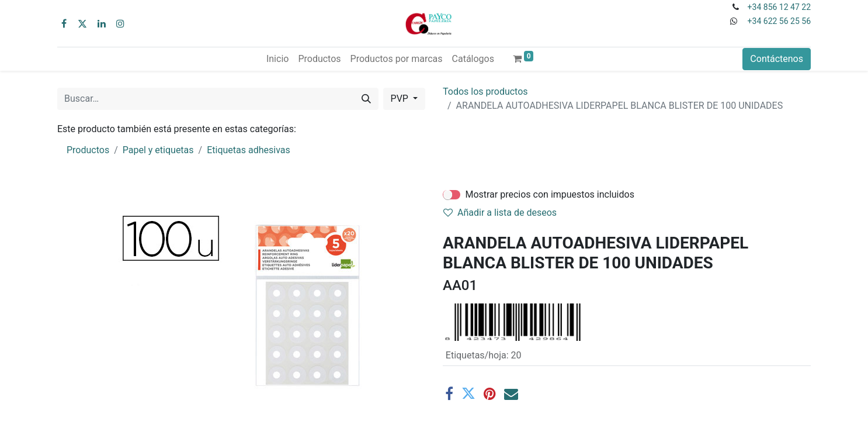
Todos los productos (485, 92)
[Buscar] (366, 99)
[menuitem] (277, 59)
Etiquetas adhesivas (249, 150)
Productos (88, 150)
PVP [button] (401, 99)
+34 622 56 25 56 (779, 21)
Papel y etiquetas (158, 150)
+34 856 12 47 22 (779, 7)
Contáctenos (777, 59)
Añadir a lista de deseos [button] (500, 213)
